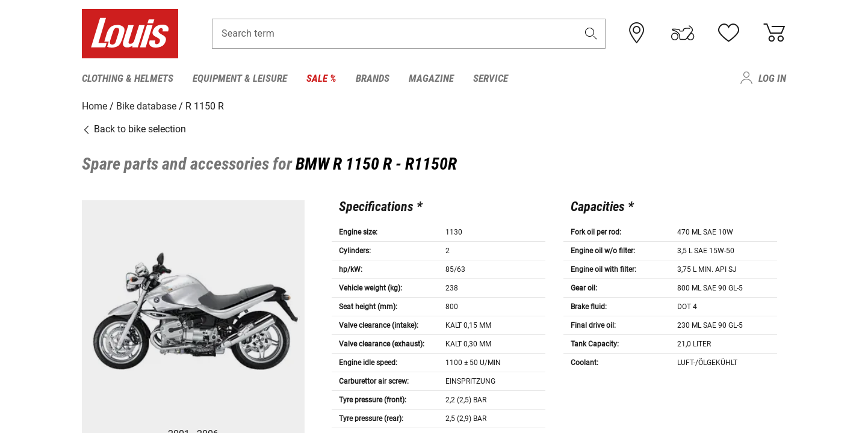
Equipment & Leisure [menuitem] (240, 78)
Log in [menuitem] (772, 78)
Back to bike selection (134, 129)
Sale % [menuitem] (321, 78)
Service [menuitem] (491, 78)
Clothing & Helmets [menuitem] (128, 78)
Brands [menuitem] (373, 78)
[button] (591, 34)
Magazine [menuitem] (431, 78)
